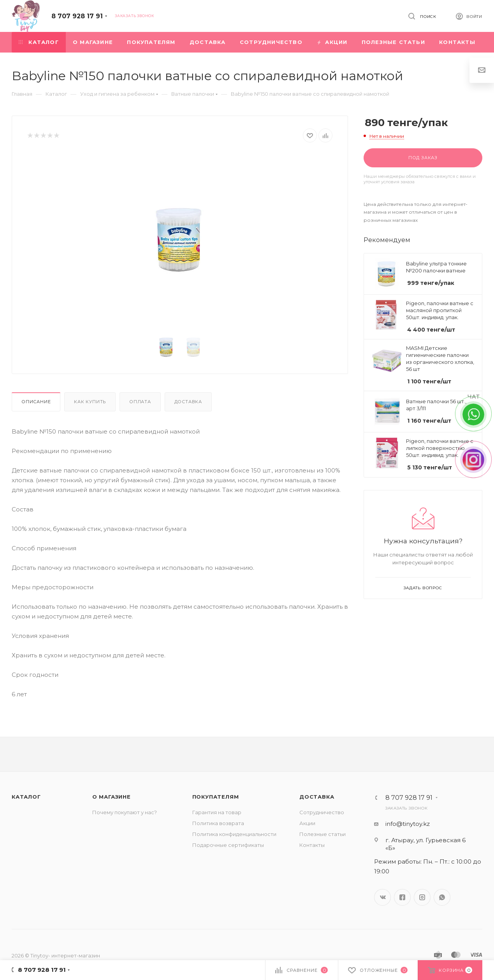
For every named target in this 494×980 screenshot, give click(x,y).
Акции (307, 823)
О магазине (112, 797)
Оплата (140, 402)
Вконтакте (382, 897)
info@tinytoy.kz (408, 824)
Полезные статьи (323, 834)
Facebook (402, 897)
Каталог (26, 797)
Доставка (188, 402)
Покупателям (216, 797)
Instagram (422, 897)
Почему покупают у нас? (125, 812)
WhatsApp (442, 897)
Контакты (312, 845)
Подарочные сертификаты (228, 845)
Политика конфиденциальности (234, 834)
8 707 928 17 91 (77, 16)
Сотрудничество (322, 812)
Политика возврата (218, 823)
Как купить (90, 402)
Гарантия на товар (217, 812)
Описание (36, 402)
